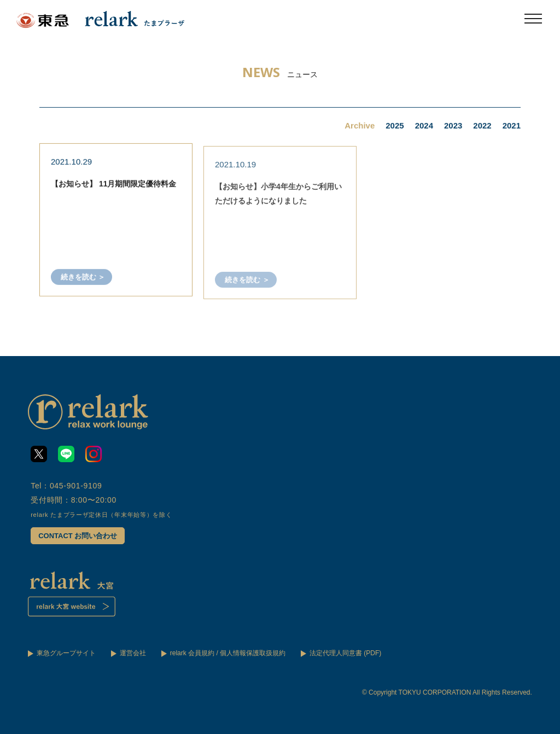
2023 (453, 127)
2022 (482, 127)
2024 (424, 127)
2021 (512, 127)
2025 (395, 127)
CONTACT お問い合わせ (78, 536)
